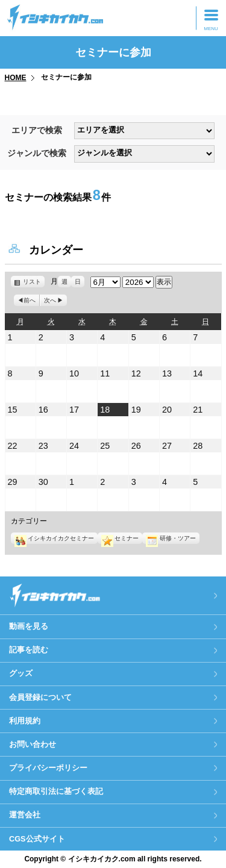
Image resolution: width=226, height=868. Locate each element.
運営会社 (25, 815)
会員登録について (40, 697)
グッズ (21, 673)
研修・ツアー (171, 538)
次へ (50, 300)
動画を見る (29, 626)
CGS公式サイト (37, 839)
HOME (16, 78)
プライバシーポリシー (48, 768)
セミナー (120, 538)
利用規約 (25, 721)
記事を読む (29, 650)
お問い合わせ (33, 744)
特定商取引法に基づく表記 (56, 791)
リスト (34, 282)
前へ (30, 300)
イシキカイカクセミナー (54, 538)
